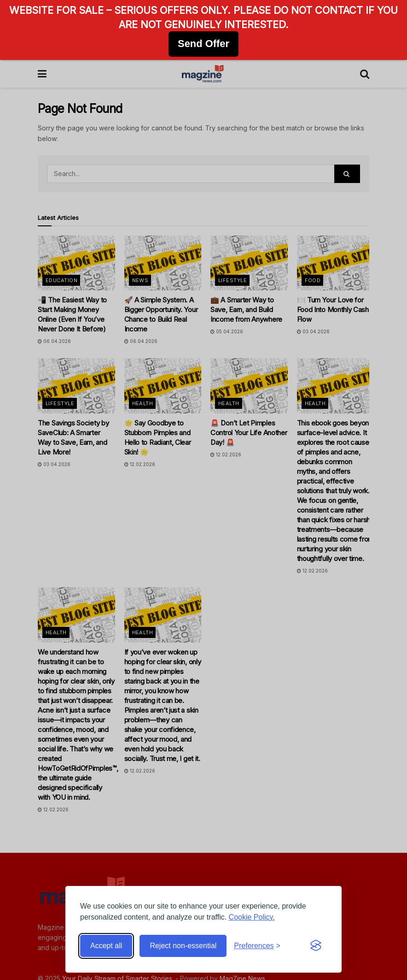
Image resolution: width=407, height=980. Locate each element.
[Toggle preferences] (257, 946)
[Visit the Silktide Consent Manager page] (316, 946)
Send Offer (203, 44)
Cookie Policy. (252, 917)
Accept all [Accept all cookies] (106, 946)
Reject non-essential (183, 946)
